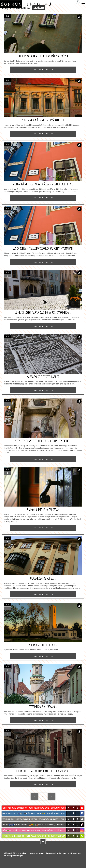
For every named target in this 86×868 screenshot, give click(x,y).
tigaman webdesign (45, 853)
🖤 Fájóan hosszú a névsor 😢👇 (35, 813)
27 (8, 404)
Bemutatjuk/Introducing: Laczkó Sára (63, 808)
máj (8, 16)
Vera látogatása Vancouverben (49, 819)
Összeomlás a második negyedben (27, 819)
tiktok (82, 825)
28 (8, 19)
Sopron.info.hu (23, 853)
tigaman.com (66, 853)
